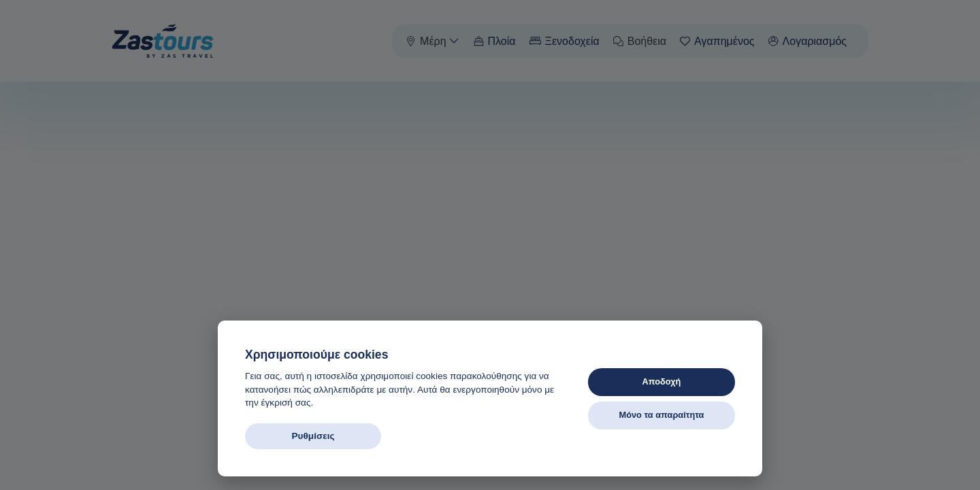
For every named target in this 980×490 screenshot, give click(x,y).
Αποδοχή (662, 381)
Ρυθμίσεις (313, 436)
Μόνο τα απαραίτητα (661, 415)
